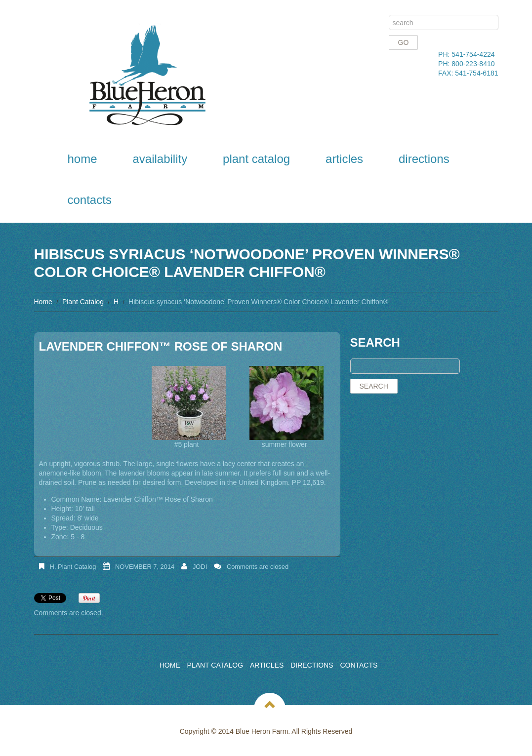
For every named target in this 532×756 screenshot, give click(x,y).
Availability (160, 159)
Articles (344, 159)
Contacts (90, 200)
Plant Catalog (256, 159)
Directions (424, 159)
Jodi (200, 567)
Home (82, 159)
